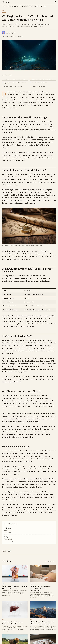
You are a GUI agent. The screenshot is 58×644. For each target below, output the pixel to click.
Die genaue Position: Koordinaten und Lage (15, 79)
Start (4, 6)
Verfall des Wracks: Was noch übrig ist (13, 86)
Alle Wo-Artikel (51, 562)
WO (9, 551)
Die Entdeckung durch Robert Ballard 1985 (42, 79)
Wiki (6, 2)
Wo (8, 6)
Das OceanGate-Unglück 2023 (39, 82)
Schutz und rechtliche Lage (39, 86)
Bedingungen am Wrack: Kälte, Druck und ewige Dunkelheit (16, 83)
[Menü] (55, 2)
